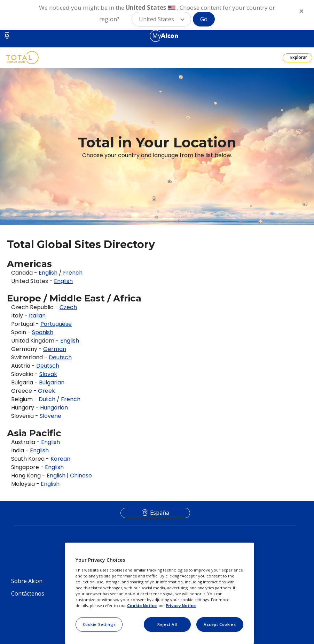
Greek (46, 391)
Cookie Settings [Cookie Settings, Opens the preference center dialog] (99, 624)
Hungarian (54, 408)
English (50, 442)
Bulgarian (52, 382)
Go (204, 19)
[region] (159, 593)
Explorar (298, 57)
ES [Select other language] (7, 35)
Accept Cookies (220, 624)
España (160, 513)
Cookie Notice (142, 605)
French (71, 399)
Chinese (81, 476)
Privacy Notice (181, 605)
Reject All (167, 624)
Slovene (50, 416)
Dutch (47, 399)
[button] (161, 19)
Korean (60, 459)
